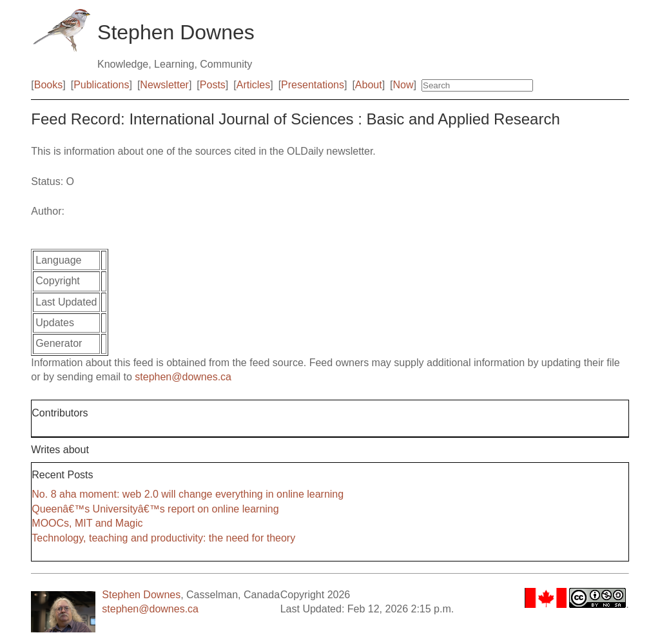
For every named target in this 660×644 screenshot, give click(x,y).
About (369, 85)
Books (48, 85)
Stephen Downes (141, 595)
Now (403, 85)
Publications (101, 85)
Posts (213, 85)
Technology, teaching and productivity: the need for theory (163, 538)
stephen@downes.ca (183, 377)
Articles (253, 85)
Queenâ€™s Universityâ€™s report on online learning (155, 509)
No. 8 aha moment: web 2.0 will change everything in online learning (188, 494)
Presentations (313, 85)
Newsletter (164, 85)
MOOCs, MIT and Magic (87, 523)
